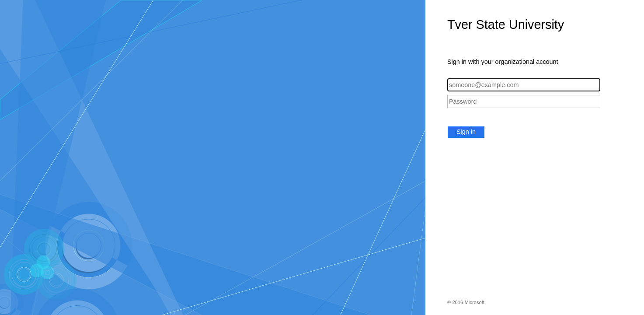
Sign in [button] (466, 132)
